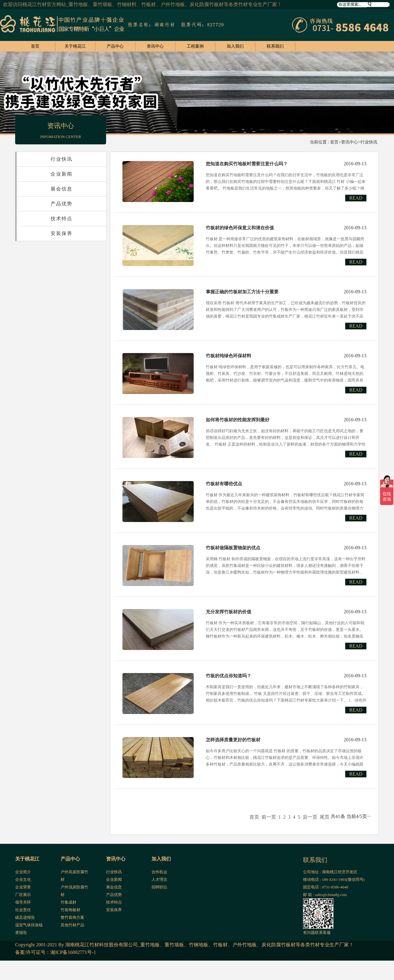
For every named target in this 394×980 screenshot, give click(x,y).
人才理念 (159, 879)
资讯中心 (155, 46)
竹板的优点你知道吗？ (229, 676)
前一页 (269, 817)
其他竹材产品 (72, 925)
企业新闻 (62, 174)
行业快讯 (369, 142)
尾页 (325, 817)
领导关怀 (23, 902)
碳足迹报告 (25, 917)
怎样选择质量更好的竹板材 (233, 740)
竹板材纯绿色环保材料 (229, 356)
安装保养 (62, 233)
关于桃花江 (75, 46)
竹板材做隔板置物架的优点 (233, 548)
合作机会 (159, 872)
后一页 (310, 817)
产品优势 (62, 204)
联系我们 (275, 46)
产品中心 (115, 46)
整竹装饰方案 (72, 917)
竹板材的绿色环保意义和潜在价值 (240, 228)
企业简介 (23, 872)
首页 (35, 46)
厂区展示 (23, 895)
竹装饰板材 (70, 910)
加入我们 (235, 46)
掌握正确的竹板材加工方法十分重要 (242, 292)
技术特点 (62, 219)
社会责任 (23, 910)
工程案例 (195, 46)
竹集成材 (68, 902)
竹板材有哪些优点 (224, 484)
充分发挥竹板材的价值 (229, 612)
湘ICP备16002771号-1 (73, 952)
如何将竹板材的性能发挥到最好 (238, 420)
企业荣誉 (23, 887)
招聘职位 (159, 887)
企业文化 (23, 879)
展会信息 (62, 189)
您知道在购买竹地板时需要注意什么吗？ (247, 164)
